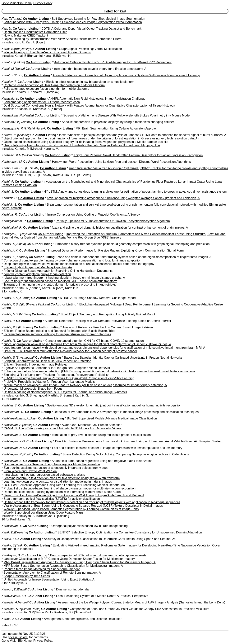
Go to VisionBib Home (17, 3)
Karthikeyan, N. (12, 448)
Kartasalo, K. (10, 99)
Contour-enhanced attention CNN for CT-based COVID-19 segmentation (95, 341)
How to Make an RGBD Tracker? (26, 35)
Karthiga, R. (10, 215)
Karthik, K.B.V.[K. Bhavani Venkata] (26, 304)
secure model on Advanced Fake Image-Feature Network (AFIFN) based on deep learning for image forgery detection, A (85, 385)
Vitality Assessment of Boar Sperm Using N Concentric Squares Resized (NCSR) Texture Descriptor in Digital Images (83, 506)
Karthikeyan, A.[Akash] (17, 425)
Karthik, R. (9, 341)
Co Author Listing (36, 19)
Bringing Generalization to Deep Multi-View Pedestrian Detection (48, 361)
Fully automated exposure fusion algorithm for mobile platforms (46, 89)
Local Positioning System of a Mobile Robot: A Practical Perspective (102, 596)
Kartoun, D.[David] (14, 589)
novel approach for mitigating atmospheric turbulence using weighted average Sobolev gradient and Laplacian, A (123, 198)
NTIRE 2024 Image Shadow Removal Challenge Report (98, 298)
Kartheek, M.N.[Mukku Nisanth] (23, 155)
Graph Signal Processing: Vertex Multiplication (90, 49)
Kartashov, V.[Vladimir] (17, 122)
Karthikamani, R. (13, 412)
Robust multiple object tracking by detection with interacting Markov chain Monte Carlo (62, 492)
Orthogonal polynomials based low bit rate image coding (90, 526)
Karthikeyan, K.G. (14, 441)
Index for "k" (10, 625)
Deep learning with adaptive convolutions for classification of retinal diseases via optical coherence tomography (79, 264)
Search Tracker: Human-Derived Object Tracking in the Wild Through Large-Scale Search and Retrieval (74, 495)
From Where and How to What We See (30, 471)
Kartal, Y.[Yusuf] (12, 75)
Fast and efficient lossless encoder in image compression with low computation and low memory (117, 448)
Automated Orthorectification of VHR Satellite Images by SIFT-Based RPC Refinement (113, 62)
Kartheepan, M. (12, 162)
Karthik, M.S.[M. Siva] (16, 314)
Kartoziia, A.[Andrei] (15, 602)
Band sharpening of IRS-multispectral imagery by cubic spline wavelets (98, 555)
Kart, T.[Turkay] (12, 19)
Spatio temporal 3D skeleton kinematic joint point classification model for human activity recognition (114, 405)
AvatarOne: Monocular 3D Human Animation (92, 425)
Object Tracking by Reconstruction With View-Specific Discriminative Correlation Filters (63, 39)
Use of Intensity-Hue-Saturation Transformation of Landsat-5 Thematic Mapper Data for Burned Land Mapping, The (82, 145)
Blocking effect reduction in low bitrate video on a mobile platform (90, 82)
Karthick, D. (9, 198)
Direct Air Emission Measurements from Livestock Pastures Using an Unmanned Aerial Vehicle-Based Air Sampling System (139, 441)
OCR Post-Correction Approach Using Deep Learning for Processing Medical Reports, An (64, 485)
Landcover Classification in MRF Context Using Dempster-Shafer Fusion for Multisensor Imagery (69, 559)
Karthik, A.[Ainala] (14, 244)
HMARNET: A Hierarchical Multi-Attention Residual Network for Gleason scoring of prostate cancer (70, 351)
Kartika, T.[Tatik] (12, 545)
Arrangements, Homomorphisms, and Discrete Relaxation (83, 619)
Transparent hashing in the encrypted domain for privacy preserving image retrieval (60, 285)
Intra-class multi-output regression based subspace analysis (44, 475)
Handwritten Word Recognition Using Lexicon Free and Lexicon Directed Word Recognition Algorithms (121, 162)
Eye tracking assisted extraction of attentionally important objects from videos (56, 468)
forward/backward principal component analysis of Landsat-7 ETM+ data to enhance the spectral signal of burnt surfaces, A (143, 135)
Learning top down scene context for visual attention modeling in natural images (58, 482)
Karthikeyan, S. (12, 461)
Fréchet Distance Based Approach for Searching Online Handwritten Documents (58, 271)
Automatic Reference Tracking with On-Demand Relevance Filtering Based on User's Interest (108, 321)
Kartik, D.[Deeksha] (15, 532)
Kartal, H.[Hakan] (13, 62)
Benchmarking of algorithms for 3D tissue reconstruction (42, 102)
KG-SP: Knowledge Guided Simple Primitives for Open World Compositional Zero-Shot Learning (69, 378)
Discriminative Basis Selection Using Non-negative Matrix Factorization (52, 464)
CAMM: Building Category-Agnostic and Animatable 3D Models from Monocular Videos (63, 428)
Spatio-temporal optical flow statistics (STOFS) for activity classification (52, 499)
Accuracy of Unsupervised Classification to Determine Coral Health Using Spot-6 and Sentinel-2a (110, 539)
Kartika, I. (8, 539)
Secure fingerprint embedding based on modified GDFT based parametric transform (60, 281)
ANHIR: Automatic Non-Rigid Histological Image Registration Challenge (97, 99)
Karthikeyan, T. (12, 526)
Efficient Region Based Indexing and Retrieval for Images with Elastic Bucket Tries (59, 331)
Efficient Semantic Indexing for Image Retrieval (35, 364)
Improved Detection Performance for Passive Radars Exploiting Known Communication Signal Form (116, 250)
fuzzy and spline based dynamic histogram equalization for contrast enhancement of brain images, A (120, 228)
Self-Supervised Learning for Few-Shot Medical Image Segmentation (98, 19)
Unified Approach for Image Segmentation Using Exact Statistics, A (49, 579)
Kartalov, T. (9, 82)
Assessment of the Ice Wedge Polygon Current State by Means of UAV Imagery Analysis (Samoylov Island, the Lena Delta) (142, 602)
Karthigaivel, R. (12, 228)
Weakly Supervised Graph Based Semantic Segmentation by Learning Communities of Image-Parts (71, 509)
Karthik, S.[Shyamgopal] (18, 358)
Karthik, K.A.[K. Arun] (16, 298)
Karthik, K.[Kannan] (15, 257)
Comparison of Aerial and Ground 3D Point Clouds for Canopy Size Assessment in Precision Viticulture (140, 609)
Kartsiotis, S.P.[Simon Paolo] (21, 609)
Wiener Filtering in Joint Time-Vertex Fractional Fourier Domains (47, 52)
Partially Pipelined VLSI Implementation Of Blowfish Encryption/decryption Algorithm (113, 221)
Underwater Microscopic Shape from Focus (33, 389)
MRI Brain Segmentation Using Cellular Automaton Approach (117, 128)
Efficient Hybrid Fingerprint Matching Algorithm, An (38, 267)
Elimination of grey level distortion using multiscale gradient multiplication (101, 435)
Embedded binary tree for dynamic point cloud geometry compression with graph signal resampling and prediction (133, 244)
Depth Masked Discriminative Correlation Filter (35, 32)
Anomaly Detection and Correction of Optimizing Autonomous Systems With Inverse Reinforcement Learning (126, 75)
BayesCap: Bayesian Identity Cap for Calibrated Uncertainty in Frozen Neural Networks (123, 358)
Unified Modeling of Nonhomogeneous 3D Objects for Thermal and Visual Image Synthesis (65, 392)
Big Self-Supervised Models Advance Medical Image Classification (112, 418)
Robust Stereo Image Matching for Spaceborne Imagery (42, 569)
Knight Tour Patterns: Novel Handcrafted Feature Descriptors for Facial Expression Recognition (138, 155)
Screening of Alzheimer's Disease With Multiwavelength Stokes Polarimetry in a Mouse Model (127, 115)
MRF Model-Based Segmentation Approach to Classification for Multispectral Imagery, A (63, 566)
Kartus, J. (8, 619)
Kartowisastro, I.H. (14, 596)
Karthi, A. (8, 182)
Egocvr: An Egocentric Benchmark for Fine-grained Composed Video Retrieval (57, 368)
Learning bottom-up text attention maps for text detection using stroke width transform (62, 478)
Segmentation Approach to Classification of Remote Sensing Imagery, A (52, 573)
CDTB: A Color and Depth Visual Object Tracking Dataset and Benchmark (91, 29)
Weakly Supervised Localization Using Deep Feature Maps (44, 513)
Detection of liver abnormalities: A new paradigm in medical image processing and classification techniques (126, 412)
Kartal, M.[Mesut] (13, 69)
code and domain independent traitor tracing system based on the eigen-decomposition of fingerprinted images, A (134, 257)
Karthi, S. (8, 192)
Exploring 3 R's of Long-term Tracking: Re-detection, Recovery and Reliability (56, 375)
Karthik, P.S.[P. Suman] (17, 327)
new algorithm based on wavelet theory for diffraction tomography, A (100, 69)
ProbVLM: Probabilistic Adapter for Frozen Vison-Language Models (49, 382)
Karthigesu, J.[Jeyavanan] (19, 234)
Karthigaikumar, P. (14, 221)
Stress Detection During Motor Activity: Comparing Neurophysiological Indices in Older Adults (126, 454)
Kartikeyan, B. (11, 555)
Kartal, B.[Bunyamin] (16, 49)
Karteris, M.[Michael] (16, 135)
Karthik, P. (8, 321)
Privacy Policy (43, 3)
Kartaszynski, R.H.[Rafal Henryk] (24, 128)
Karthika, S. (9, 405)
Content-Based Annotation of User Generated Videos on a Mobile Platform (54, 85)
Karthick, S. (9, 205)
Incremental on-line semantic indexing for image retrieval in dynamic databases (57, 334)
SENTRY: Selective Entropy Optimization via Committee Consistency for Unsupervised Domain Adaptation (130, 532)
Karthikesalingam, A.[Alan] (19, 418)
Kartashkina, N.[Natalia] (18, 115)
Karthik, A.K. (10, 250)
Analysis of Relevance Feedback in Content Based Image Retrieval (108, 327)
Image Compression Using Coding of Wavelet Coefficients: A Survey (94, 215)
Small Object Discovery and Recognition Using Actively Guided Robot (108, 314)
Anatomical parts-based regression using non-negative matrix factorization (102, 461)
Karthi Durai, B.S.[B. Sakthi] (20, 168)
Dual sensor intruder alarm (74, 589)
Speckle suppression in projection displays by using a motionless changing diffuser (118, 122)
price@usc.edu (18, 637)
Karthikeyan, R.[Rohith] (17, 454)
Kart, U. (7, 29)
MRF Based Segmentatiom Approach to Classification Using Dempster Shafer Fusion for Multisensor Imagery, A (80, 562)
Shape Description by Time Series (27, 576)
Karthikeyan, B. (12, 435)
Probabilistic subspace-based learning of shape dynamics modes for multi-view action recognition (70, 488)
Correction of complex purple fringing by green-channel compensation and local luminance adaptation (73, 260)
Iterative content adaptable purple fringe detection (37, 274)
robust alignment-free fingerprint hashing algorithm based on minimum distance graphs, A (64, 278)
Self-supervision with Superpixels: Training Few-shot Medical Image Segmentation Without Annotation (73, 22)
